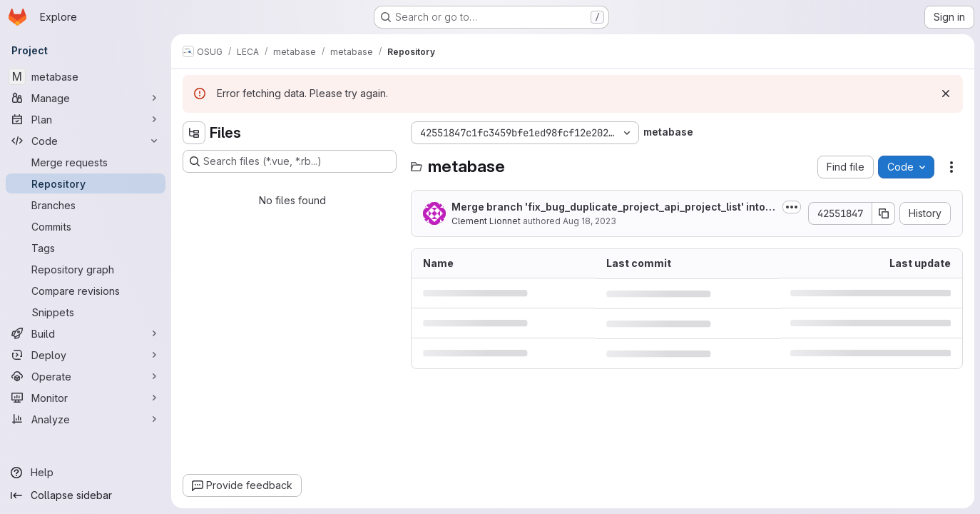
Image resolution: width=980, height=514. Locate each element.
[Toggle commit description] (792, 207)
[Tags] (86, 248)
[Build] (86, 333)
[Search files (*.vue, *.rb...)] (290, 161)
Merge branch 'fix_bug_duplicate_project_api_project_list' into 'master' (608, 207)
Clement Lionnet (486, 221)
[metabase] (86, 76)
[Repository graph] (86, 269)
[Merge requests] (86, 162)
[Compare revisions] (86, 291)
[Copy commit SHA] (884, 213)
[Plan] (86, 119)
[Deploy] (86, 355)
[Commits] (86, 226)
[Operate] (86, 376)
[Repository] (86, 183)
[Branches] (86, 205)
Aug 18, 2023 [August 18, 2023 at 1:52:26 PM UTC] (589, 221)
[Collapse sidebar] (86, 495)
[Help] (86, 473)
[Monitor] (86, 398)
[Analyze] (86, 419)
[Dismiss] (946, 94)
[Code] (86, 141)
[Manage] (86, 98)
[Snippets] (86, 312)
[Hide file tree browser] (194, 133)
